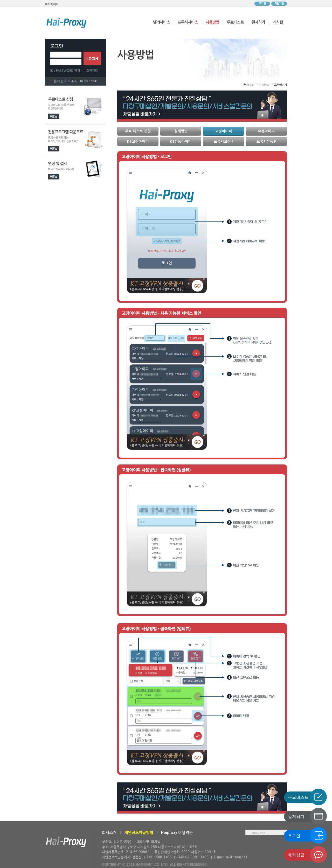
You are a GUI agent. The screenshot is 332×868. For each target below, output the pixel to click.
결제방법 (181, 131)
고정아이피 (280, 85)
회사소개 (109, 833)
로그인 (262, 4)
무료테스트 (235, 22)
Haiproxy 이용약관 (177, 833)
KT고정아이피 (138, 142)
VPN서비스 (161, 22)
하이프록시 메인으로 (66, 23)
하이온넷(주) (66, 842)
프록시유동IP (266, 142)
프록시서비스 (188, 22)
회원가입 (279, 4)
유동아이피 (266, 131)
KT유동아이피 (181, 142)
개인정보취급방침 (139, 833)
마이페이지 (52, 5)
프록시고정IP (224, 142)
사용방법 (212, 22)
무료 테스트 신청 (138, 131)
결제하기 (258, 22)
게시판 (278, 22)
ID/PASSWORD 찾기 (67, 71)
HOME (251, 85)
